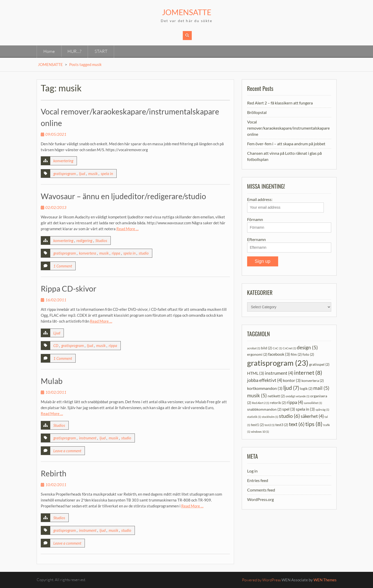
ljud (82, 173)
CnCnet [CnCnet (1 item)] (289, 348)
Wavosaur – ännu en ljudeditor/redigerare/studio (123, 196)
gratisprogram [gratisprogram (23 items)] (278, 363)
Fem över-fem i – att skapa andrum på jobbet (286, 144)
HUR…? (74, 51)
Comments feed (261, 490)
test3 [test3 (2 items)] (282, 425)
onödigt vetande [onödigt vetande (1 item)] (298, 396)
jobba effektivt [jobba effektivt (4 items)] (265, 380)
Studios (101, 240)
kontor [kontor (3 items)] (292, 380)
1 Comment (63, 266)
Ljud (57, 333)
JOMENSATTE (187, 12)
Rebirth (54, 473)
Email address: (285, 205)
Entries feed (258, 480)
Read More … (128, 229)
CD (56, 345)
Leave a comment (67, 451)
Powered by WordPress (261, 580)
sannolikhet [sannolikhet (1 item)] (313, 403)
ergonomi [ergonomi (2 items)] (257, 354)
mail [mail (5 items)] (321, 388)
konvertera (88, 253)
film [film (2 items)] (296, 354)
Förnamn (255, 219)
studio (144, 253)
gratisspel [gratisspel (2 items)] (319, 364)
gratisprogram (65, 173)
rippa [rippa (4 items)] (295, 402)
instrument (88, 438)
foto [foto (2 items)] (308, 354)
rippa (116, 253)
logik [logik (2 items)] (306, 388)
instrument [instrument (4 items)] (279, 373)
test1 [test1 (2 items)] (257, 425)
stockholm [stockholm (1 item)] (270, 417)
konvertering (63, 161)
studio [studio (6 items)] (289, 416)
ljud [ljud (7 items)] (291, 388)
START (101, 51)
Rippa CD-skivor (69, 288)
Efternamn (256, 239)
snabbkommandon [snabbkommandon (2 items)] (264, 409)
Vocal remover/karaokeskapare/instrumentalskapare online (288, 128)
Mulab (52, 381)
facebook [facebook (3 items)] (279, 354)
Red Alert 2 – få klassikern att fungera (280, 103)
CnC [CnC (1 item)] (277, 348)
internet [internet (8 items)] (308, 373)
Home (49, 51)
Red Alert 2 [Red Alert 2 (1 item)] (261, 403)
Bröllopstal (257, 112)
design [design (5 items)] (307, 347)
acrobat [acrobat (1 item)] (254, 348)
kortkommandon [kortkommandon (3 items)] (265, 388)
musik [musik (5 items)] (257, 395)
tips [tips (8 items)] (314, 424)
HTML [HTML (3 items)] (256, 373)
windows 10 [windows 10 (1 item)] (260, 432)
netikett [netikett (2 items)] (276, 396)
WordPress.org (260, 499)
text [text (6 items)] (297, 424)
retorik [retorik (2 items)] (278, 403)
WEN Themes (325, 580)
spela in (107, 173)
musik (93, 173)
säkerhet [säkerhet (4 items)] (312, 416)
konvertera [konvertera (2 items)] (313, 380)
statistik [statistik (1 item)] (254, 417)
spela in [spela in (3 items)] (305, 409)
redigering (84, 240)
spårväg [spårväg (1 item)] (322, 409)
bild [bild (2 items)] (266, 348)
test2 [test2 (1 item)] (270, 425)
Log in (252, 471)
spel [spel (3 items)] (289, 409)
